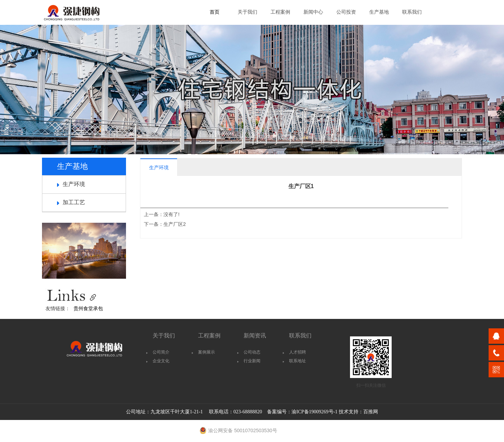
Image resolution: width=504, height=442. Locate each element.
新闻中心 (313, 12)
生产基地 (379, 12)
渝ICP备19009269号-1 (314, 412)
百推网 (371, 412)
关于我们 (247, 12)
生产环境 (74, 184)
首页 (215, 12)
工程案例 (280, 12)
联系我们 (412, 12)
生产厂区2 (175, 224)
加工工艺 (74, 202)
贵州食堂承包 (88, 308)
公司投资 (346, 12)
